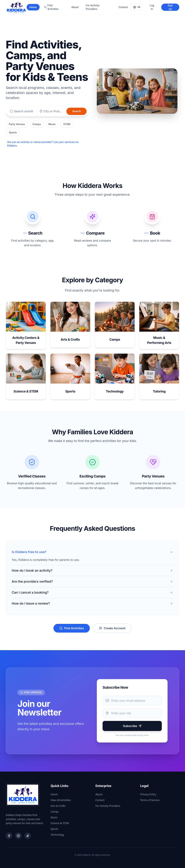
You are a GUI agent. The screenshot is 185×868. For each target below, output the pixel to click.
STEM (67, 124)
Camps (37, 124)
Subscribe (132, 726)
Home (33, 7)
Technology (57, 835)
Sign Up (170, 7)
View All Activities (61, 800)
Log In (152, 7)
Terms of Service (150, 800)
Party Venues (17, 124)
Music (52, 124)
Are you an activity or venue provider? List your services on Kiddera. (43, 144)
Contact (123, 7)
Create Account (112, 628)
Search (76, 111)
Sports (13, 132)
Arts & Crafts (58, 806)
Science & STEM (60, 823)
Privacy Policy (148, 794)
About (75, 7)
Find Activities (51, 7)
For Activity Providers (93, 7)
